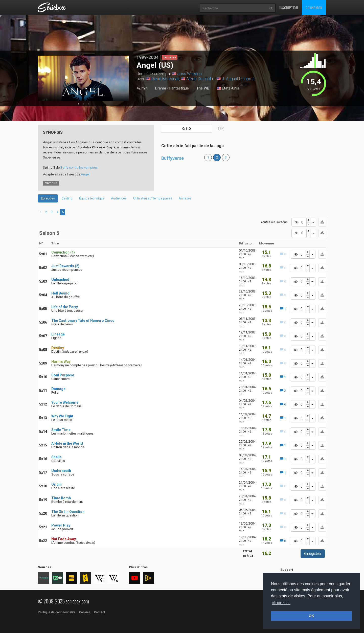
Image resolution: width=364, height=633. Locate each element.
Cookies (85, 612)
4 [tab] (57, 212)
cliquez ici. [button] (281, 603)
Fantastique (179, 88)
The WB (203, 88)
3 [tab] (88, 104)
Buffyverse (173, 158)
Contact (100, 612)
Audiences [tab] (119, 198)
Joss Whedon (189, 74)
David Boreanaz (165, 79)
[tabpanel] (83, 78)
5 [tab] (63, 212)
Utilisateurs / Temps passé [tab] (153, 198)
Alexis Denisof (199, 79)
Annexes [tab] (185, 198)
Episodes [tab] (48, 198)
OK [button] (311, 616)
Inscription (289, 7)
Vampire (51, 183)
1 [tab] (78, 104)
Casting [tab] (67, 198)
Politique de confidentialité (57, 612)
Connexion (314, 7)
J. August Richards (238, 79)
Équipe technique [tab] (92, 198)
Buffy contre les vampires (79, 167)
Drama (161, 88)
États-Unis (228, 88)
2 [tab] (83, 104)
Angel (85, 174)
